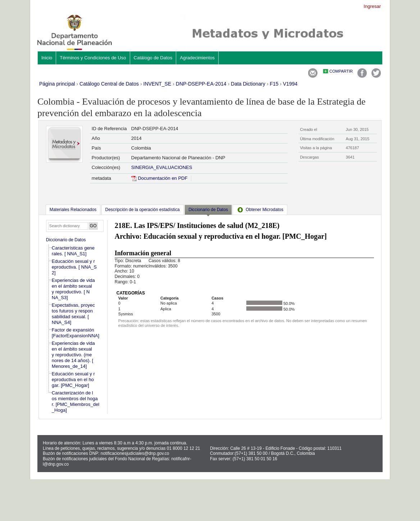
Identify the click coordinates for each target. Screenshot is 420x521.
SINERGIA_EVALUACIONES (162, 167)
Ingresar (372, 6)
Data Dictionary (248, 84)
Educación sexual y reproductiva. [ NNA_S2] (74, 267)
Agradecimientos (197, 58)
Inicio (47, 58)
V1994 (290, 84)
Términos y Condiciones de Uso (93, 58)
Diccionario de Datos (66, 240)
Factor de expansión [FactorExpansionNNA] (76, 333)
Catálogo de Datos (153, 58)
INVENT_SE (157, 84)
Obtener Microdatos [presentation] (260, 210)
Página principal (57, 84)
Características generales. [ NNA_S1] (73, 251)
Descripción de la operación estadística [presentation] (143, 210)
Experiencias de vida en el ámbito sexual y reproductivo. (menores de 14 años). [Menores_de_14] (73, 355)
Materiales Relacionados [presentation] (73, 210)
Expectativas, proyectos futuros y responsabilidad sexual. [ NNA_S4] (73, 314)
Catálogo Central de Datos (109, 84)
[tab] (73, 210)
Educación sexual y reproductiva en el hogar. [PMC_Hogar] (73, 380)
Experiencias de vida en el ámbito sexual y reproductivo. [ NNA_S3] (73, 289)
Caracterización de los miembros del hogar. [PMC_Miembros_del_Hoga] (76, 401)
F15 (274, 84)
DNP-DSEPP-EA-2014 (201, 84)
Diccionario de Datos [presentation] (208, 210)
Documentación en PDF (159, 178)
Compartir (341, 71)
